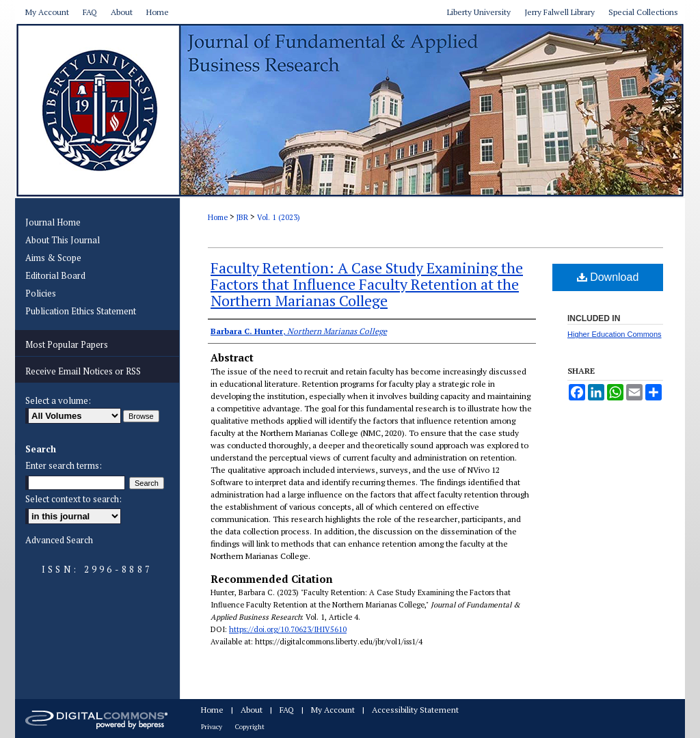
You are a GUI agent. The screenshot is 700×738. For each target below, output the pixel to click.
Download (608, 277)
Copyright (250, 727)
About (252, 710)
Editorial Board (55, 275)
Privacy (212, 727)
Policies (41, 293)
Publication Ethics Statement (81, 311)
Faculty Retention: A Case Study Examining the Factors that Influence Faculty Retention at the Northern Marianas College (367, 284)
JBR (242, 217)
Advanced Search (59, 540)
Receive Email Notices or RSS (83, 371)
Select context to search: (73, 499)
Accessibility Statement (415, 710)
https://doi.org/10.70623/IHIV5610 (288, 629)
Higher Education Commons (615, 334)
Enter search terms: (64, 465)
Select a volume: (58, 400)
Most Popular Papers (67, 344)
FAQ (287, 710)
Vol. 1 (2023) (279, 217)
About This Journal (63, 240)
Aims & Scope (53, 258)
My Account (333, 710)
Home (218, 217)
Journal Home (53, 222)
